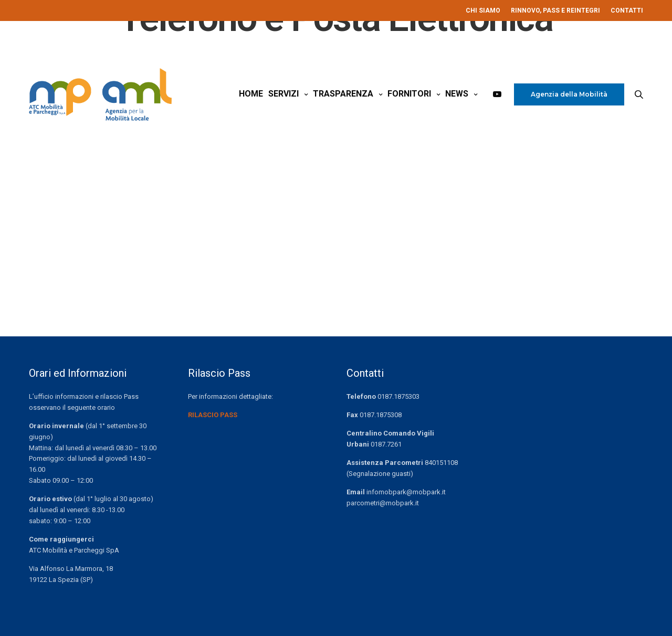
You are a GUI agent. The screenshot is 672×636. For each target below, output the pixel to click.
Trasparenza (343, 94)
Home (251, 94)
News (457, 94)
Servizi (283, 94)
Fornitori (409, 94)
